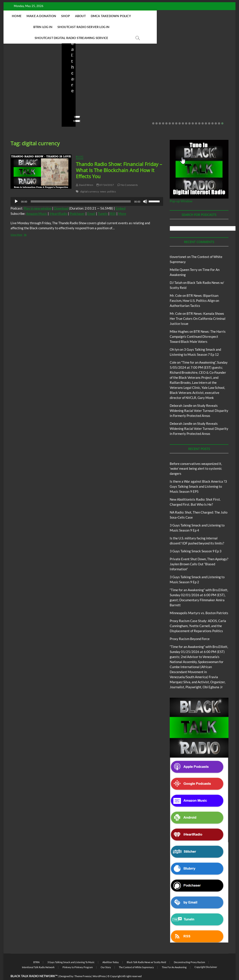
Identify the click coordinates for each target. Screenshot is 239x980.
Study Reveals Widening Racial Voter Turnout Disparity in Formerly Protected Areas (199, 400)
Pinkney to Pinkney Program (78, 956)
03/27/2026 (204, 98)
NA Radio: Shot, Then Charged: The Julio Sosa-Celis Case (148, 86)
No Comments (19, 103)
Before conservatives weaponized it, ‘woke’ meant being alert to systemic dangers (29, 83)
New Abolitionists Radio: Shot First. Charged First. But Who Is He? (89, 83)
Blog (19, 67)
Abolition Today (111, 951)
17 (206, 113)
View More (17, 110)
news (103, 181)
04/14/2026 (88, 98)
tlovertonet (178, 246)
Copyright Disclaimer (206, 956)
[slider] (81, 191)
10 (183, 113)
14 (196, 113)
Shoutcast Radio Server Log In (71, 27)
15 (199, 113)
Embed (120, 197)
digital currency (90, 181)
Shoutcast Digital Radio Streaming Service (139, 27)
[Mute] (145, 191)
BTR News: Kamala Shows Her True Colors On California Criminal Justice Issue (198, 308)
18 (209, 113)
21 (219, 113)
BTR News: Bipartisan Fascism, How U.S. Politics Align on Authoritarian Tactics (194, 290)
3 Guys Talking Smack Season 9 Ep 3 (196, 540)
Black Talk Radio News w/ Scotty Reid (146, 951)
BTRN (27, 67)
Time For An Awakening (174, 956)
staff (13, 98)
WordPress (99, 965)
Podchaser (77, 203)
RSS (113, 203)
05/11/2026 (30, 98)
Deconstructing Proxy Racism (189, 951)
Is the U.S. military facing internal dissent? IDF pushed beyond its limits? (205, 83)
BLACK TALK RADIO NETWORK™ (34, 965)
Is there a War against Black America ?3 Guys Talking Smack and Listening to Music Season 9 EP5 (198, 476)
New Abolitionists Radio (149, 73)
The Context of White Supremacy (136, 956)
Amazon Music (37, 203)
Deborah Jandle (181, 395)
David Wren (84, 174)
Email (91, 203)
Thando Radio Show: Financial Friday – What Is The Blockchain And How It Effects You (119, 159)
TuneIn (103, 203)
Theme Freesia (83, 965)
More (122, 203)
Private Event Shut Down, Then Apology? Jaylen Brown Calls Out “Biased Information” (199, 553)
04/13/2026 (146, 98)
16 (203, 113)
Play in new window (38, 197)
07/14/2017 (105, 174)
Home (44, 16)
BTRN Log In (173, 16)
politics (112, 181)
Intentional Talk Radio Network (38, 956)
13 (193, 113)
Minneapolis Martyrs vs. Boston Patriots (199, 602)
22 (222, 113)
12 (189, 113)
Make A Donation (69, 16)
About (108, 16)
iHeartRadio (58, 203)
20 (216, 113)
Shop (93, 16)
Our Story (106, 956)
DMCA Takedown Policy (138, 16)
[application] (87, 191)
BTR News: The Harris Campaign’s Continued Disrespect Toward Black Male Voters (198, 326)
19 (212, 113)
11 (186, 113)
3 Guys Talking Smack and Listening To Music (71, 951)
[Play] (16, 191)
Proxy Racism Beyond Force (190, 628)
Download (61, 197)
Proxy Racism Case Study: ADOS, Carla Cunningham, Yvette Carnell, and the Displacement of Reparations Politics (198, 615)
